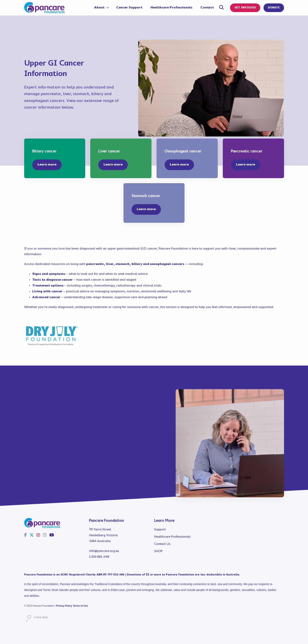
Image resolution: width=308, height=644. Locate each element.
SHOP (158, 551)
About (100, 8)
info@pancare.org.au (104, 551)
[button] (47, 165)
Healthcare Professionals (171, 8)
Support (160, 529)
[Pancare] (44, 8)
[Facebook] (25, 535)
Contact (207, 8)
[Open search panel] (221, 8)
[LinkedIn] (45, 535)
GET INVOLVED (245, 8)
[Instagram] (38, 535)
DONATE (274, 8)
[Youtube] (52, 535)
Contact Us (162, 544)
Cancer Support (129, 8)
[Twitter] (32, 535)
